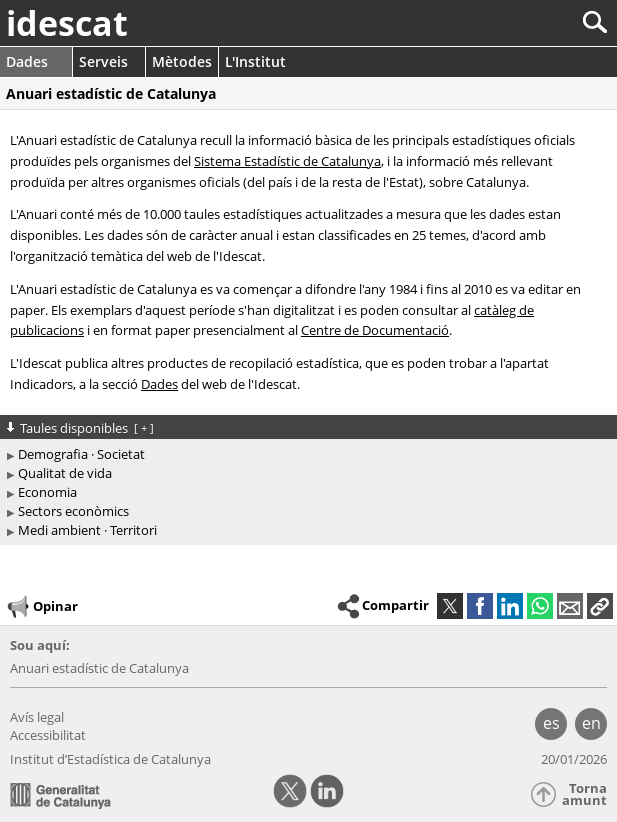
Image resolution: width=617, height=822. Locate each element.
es (551, 723)
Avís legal (37, 717)
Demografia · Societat (81, 454)
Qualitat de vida (65, 473)
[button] (600, 606)
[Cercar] (528, 22)
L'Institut (255, 61)
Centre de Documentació (375, 330)
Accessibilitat (48, 735)
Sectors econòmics (73, 511)
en (591, 723)
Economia (47, 492)
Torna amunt (584, 794)
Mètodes (182, 61)
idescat (67, 23)
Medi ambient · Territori (87, 530)
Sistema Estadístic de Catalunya (287, 161)
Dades (27, 61)
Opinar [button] (41, 607)
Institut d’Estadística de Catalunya (110, 759)
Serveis (103, 61)
